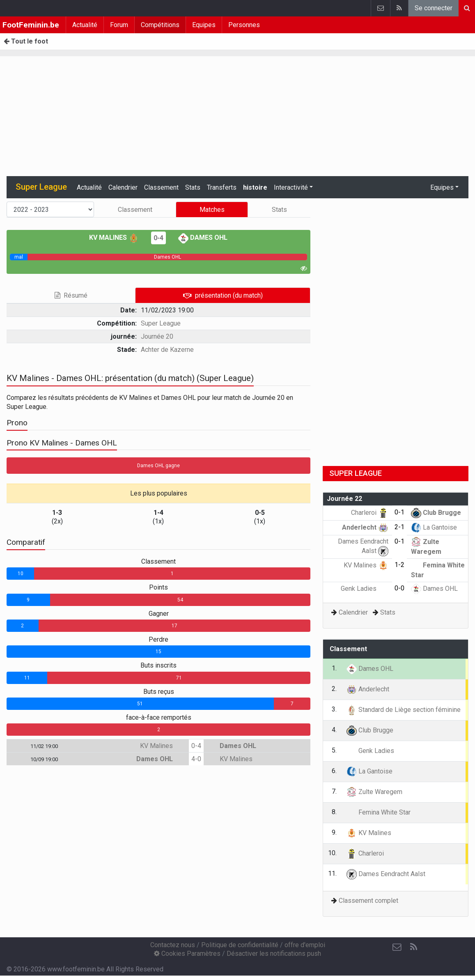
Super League (161, 323)
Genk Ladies (365, 589)
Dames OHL (203, 238)
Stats (193, 187)
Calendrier (123, 187)
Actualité (85, 25)
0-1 (399, 512)
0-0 (399, 588)
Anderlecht (365, 527)
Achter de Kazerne (167, 350)
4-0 (196, 759)
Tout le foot (26, 41)
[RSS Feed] (413, 947)
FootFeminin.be (31, 25)
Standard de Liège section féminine (404, 710)
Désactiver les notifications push (274, 954)
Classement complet (368, 901)
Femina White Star (379, 812)
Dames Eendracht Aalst (386, 874)
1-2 (399, 565)
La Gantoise (434, 527)
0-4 (158, 238)
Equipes (204, 25)
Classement (161, 187)
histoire (255, 187)
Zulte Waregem (374, 792)
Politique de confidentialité (240, 945)
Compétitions (160, 25)
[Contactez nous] (397, 947)
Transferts (222, 187)
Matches (212, 210)
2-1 (399, 527)
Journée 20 (157, 336)
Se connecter (434, 8)
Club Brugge (436, 513)
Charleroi (370, 513)
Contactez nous (173, 945)
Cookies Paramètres (187, 954)
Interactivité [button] (291, 187)
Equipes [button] (442, 187)
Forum (119, 25)
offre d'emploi (305, 945)
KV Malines (114, 238)
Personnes (244, 25)
